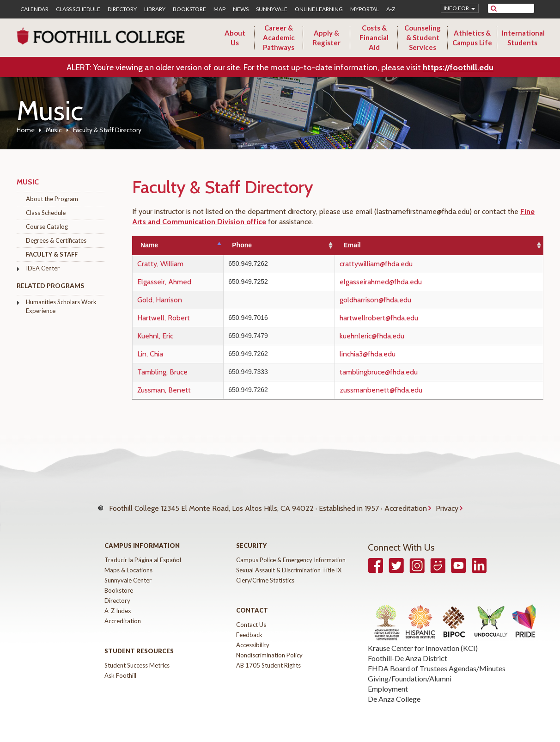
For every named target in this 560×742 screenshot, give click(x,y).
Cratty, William (160, 264)
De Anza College (394, 690)
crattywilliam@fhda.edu (401, 264)
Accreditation (406, 504)
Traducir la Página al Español (143, 551)
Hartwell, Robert (164, 318)
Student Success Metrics (137, 656)
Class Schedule (78, 9)
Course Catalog (47, 227)
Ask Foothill (120, 667)
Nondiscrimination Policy (269, 646)
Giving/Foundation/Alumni (410, 670)
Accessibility (253, 636)
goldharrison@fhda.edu (400, 300)
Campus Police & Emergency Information (291, 551)
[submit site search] (494, 8)
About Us (235, 38)
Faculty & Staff (52, 254)
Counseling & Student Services (423, 37)
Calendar (34, 9)
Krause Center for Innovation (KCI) (423, 639)
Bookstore (189, 9)
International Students (523, 38)
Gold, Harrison (160, 300)
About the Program (52, 199)
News (241, 9)
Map (219, 9)
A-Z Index (118, 602)
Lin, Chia (150, 354)
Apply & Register (327, 38)
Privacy (447, 504)
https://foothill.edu (458, 67)
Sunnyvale (272, 9)
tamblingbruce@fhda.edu (403, 372)
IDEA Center (43, 268)
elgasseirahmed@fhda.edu (405, 282)
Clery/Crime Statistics (265, 571)
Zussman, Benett (164, 390)
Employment (388, 680)
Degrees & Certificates (56, 240)
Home (26, 130)
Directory (122, 9)
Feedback (249, 626)
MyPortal (365, 9)
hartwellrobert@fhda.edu (403, 318)
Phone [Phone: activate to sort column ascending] (279, 245)
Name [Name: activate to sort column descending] (149, 245)
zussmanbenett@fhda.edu (405, 390)
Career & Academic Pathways (279, 37)
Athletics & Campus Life (472, 38)
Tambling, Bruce (162, 372)
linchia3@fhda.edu (392, 354)
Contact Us (251, 616)
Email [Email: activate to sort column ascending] (376, 245)
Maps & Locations (128, 561)
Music (54, 130)
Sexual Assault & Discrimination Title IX (289, 561)
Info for (456, 8)
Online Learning (319, 9)
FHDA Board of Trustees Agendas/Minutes (437, 659)
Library (155, 9)
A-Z (391, 9)
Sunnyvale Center (128, 571)
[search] (517, 8)
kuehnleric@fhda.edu (396, 336)
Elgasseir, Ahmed (164, 282)
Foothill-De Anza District (408, 649)
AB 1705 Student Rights (268, 656)
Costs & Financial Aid (374, 37)
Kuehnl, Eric (155, 336)
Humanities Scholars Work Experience (61, 306)
